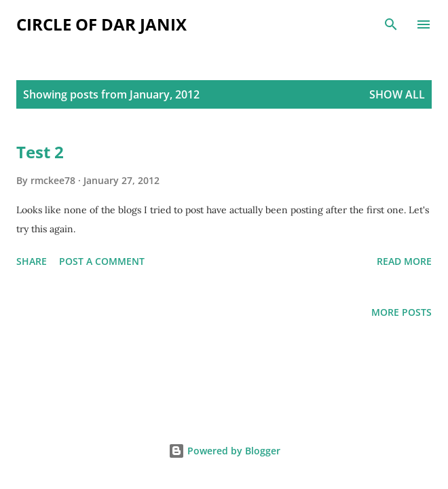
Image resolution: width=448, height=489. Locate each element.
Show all (397, 94)
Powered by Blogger (224, 451)
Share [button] (32, 261)
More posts (402, 312)
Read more (404, 261)
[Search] (391, 24)
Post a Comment (102, 261)
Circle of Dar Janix (101, 24)
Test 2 (40, 152)
